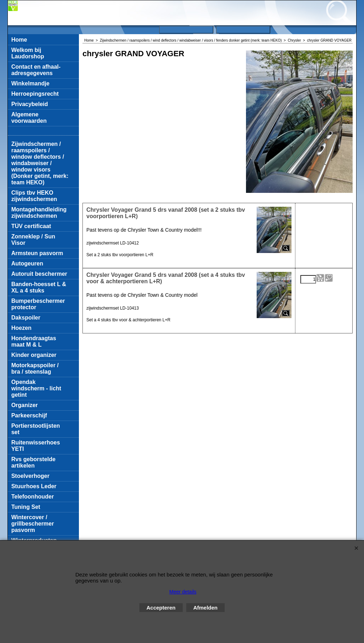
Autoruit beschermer (39, 274)
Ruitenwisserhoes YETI (36, 446)
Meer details (183, 592)
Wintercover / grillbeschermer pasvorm (33, 524)
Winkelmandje (30, 83)
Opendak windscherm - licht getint (36, 388)
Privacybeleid (30, 104)
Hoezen (22, 328)
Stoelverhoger (31, 476)
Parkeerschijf (29, 415)
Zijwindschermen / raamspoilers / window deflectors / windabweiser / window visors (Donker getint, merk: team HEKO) (40, 163)
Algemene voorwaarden (29, 118)
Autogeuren (27, 263)
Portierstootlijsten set (36, 429)
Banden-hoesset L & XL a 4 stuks (39, 287)
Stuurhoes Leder (34, 486)
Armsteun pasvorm (37, 253)
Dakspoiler (26, 318)
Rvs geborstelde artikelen (33, 462)
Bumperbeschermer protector (38, 304)
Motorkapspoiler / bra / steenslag (35, 368)
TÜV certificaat (31, 226)
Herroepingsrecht (35, 94)
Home (19, 40)
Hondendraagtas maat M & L (34, 341)
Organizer (25, 405)
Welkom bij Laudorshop (28, 53)
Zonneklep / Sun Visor (33, 240)
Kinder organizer (34, 355)
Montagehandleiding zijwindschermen (39, 213)
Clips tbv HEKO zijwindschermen (34, 196)
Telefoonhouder (33, 497)
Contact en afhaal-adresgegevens (36, 70)
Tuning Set (26, 507)
